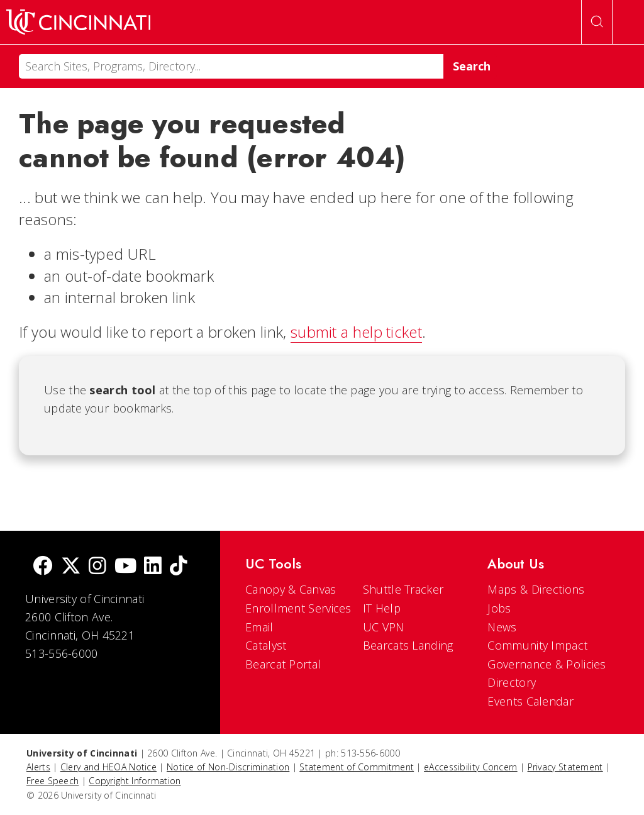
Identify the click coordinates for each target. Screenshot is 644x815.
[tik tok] (179, 567)
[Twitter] (71, 567)
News (502, 627)
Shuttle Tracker (403, 589)
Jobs (499, 608)
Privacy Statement (565, 767)
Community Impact (537, 645)
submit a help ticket (356, 332)
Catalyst (266, 645)
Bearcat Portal (283, 664)
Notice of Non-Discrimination (228, 767)
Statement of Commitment (357, 767)
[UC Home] (78, 22)
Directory (512, 682)
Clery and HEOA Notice (108, 767)
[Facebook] (43, 567)
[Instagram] (97, 567)
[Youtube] (125, 567)
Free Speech (53, 781)
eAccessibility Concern (471, 767)
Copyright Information (135, 781)
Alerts (38, 767)
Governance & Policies (547, 664)
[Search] (231, 66)
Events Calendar (530, 701)
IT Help (382, 608)
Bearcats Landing (408, 645)
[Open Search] (597, 22)
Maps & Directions (536, 589)
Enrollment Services (298, 608)
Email (259, 627)
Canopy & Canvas (291, 589)
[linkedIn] (153, 567)
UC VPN (384, 627)
